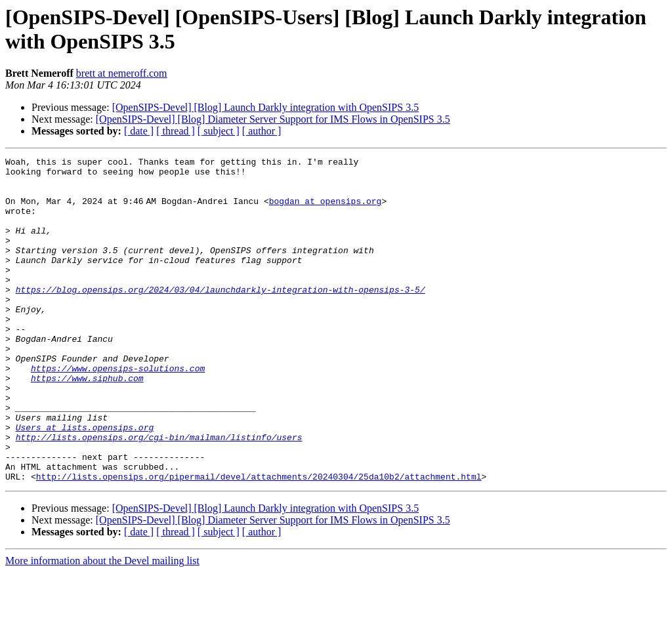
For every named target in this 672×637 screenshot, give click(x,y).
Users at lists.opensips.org (85, 482)
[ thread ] (176, 131)
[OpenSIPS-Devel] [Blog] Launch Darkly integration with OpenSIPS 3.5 (265, 107)
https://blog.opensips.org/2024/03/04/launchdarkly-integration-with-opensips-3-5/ (220, 317)
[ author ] (262, 131)
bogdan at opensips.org (328, 211)
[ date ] (139, 131)
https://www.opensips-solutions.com (118, 411)
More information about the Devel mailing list (102, 626)
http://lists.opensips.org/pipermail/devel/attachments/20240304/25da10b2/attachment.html (259, 541)
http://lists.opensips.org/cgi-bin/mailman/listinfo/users (159, 494)
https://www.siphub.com (87, 423)
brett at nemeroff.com (122, 73)
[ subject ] (219, 131)
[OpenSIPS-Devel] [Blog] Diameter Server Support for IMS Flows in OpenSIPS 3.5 (273, 119)
